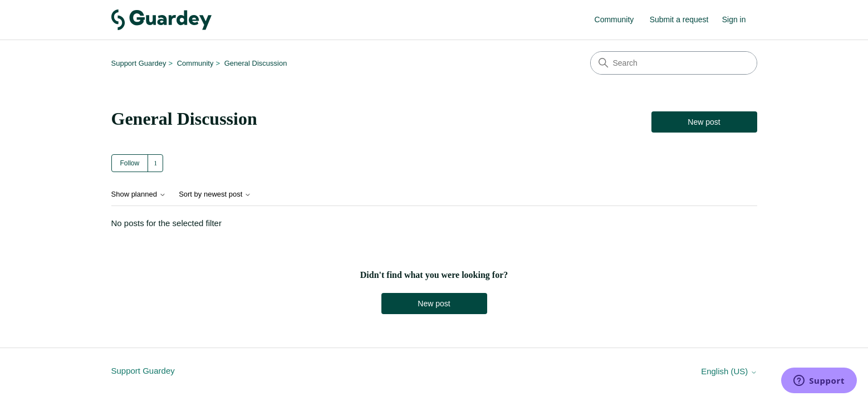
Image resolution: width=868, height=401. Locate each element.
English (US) (729, 371)
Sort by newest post (215, 194)
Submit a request (679, 19)
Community (614, 19)
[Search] (674, 63)
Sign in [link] (734, 19)
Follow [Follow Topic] (130, 163)
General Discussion (256, 63)
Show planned (139, 194)
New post (704, 122)
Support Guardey (139, 63)
